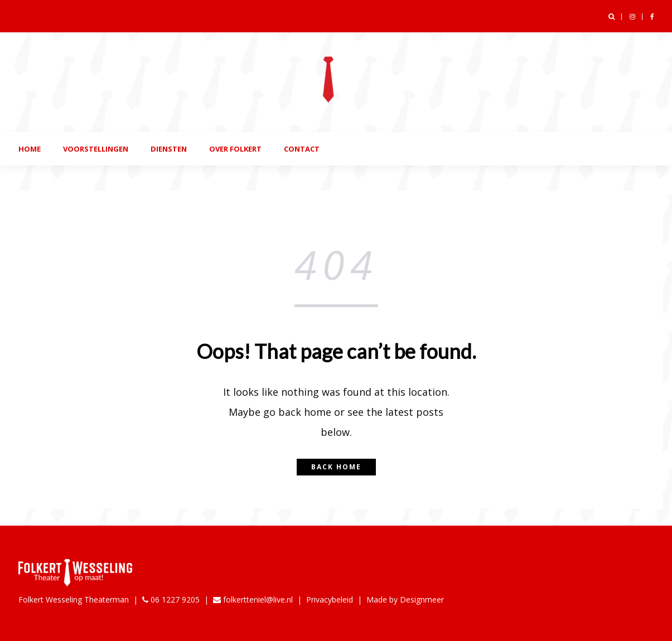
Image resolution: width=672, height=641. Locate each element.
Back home (336, 467)
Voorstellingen (96, 149)
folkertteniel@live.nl (253, 599)
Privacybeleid (330, 599)
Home (30, 149)
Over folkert (235, 149)
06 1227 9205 (171, 599)
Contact (302, 149)
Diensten (169, 149)
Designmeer (422, 599)
